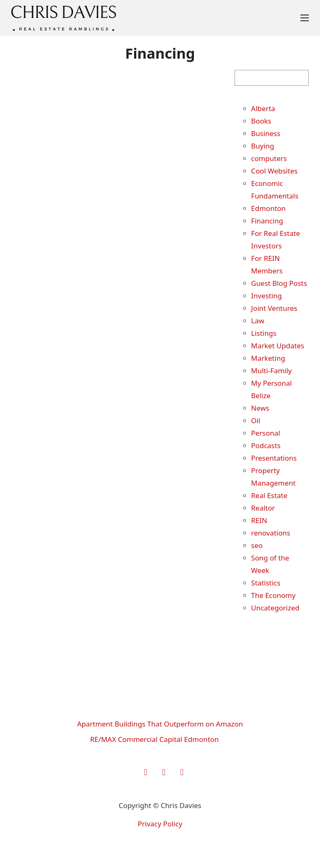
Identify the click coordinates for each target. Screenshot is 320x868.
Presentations (274, 458)
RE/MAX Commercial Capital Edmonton (154, 739)
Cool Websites (275, 171)
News (260, 408)
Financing (267, 221)
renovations (271, 533)
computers (269, 158)
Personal (266, 433)
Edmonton (269, 208)
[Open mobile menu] (305, 18)
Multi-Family (272, 371)
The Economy (274, 595)
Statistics (266, 583)
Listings (264, 333)
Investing (267, 296)
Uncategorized (275, 608)
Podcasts (266, 445)
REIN (259, 520)
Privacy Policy (160, 824)
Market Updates (278, 346)
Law (258, 321)
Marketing (268, 358)
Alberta (263, 108)
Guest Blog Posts (279, 283)
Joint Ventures (274, 308)
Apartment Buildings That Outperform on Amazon (160, 724)
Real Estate (269, 495)
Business (266, 133)
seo (257, 545)
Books (261, 121)
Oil (256, 420)
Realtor (263, 508)
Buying (263, 146)
